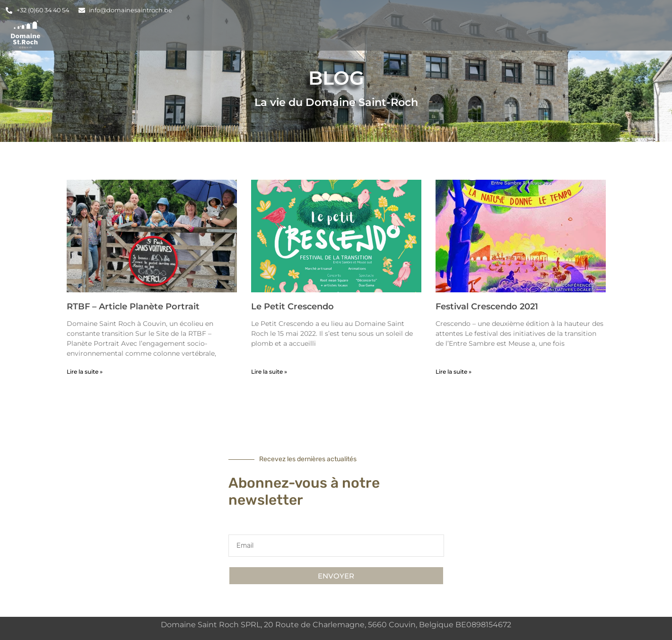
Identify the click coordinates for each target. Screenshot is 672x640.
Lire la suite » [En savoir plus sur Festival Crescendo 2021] (454, 372)
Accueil (218, 34)
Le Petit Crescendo (292, 307)
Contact (603, 34)
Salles (355, 34)
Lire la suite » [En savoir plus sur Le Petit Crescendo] (269, 372)
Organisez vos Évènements (456, 35)
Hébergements (288, 34)
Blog (553, 34)
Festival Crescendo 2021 (487, 307)
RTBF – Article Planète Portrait (133, 307)
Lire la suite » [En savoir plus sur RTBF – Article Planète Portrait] (85, 372)
